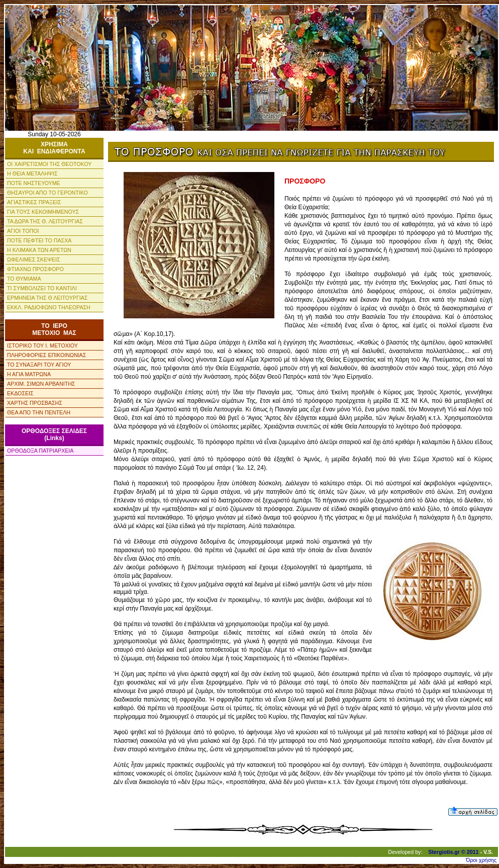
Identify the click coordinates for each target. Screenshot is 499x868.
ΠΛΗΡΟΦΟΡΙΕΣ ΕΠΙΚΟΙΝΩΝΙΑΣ (46, 355)
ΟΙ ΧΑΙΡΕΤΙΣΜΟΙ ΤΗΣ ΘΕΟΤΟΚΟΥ (49, 164)
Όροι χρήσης (481, 860)
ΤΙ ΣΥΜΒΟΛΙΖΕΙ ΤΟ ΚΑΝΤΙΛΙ (42, 288)
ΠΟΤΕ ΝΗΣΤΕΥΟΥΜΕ (34, 183)
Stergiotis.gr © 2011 (453, 852)
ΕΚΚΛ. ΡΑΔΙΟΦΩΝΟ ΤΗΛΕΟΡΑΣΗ (49, 307)
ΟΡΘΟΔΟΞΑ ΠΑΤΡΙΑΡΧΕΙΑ (40, 451)
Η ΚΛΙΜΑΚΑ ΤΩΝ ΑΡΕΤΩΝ (39, 250)
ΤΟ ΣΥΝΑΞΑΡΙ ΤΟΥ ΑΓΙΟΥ (39, 365)
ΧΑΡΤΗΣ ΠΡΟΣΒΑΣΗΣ (35, 403)
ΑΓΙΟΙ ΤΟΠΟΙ (23, 231)
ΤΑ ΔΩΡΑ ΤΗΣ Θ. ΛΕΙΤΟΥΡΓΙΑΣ (45, 221)
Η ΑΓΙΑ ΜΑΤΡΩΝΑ (29, 374)
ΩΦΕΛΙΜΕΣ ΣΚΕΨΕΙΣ (34, 259)
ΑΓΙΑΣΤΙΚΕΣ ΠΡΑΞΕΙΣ (34, 202)
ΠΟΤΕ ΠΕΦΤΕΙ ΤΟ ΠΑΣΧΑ (39, 240)
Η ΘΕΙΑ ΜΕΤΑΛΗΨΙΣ (32, 173)
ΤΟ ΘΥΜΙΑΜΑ (24, 279)
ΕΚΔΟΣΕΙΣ (20, 393)
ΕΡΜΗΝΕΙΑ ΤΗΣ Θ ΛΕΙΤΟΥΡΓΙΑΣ (47, 298)
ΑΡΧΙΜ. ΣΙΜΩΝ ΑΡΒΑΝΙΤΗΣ (41, 384)
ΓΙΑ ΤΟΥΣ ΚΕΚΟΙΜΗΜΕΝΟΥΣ (43, 212)
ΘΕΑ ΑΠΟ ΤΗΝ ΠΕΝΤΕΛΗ (39, 412)
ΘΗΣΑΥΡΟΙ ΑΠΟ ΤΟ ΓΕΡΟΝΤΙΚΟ (47, 193)
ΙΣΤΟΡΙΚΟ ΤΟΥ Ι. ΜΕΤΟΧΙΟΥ (42, 345)
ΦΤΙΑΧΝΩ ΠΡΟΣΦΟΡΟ (35, 269)
